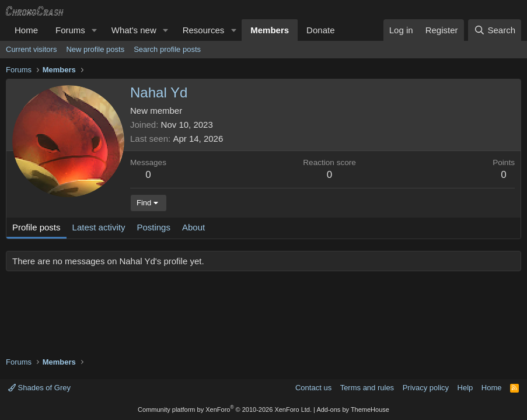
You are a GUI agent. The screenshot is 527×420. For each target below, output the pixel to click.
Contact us (313, 388)
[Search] (495, 30)
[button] (95, 30)
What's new (134, 30)
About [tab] (193, 227)
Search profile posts (167, 49)
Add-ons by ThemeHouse (353, 409)
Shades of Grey (39, 388)
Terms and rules (367, 388)
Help (465, 388)
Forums (70, 30)
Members (270, 30)
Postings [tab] (153, 227)
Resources (204, 30)
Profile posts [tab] (36, 227)
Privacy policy (426, 388)
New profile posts (95, 49)
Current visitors (31, 49)
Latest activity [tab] (99, 227)
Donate (320, 30)
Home (26, 30)
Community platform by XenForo (225, 409)
